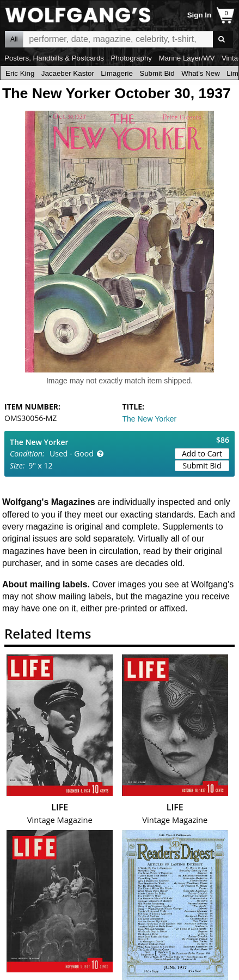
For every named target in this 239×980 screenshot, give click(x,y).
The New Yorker (150, 419)
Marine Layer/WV (186, 58)
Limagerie (117, 73)
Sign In (199, 15)
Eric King (20, 73)
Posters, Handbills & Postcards (54, 58)
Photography (131, 58)
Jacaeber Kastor (68, 73)
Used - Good (72, 453)
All (14, 39)
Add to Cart (202, 453)
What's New (201, 73)
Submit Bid (157, 73)
